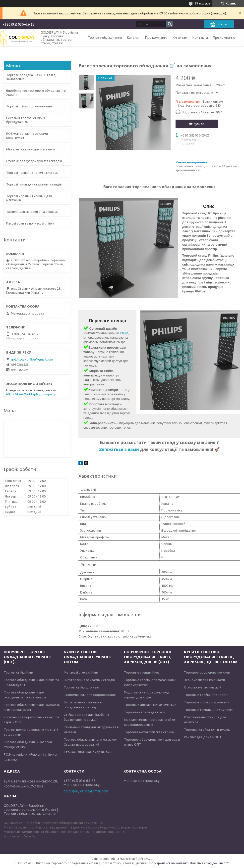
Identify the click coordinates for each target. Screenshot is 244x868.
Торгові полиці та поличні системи (32, 173)
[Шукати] (170, 24)
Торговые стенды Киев (142, 672)
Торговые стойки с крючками (207, 702)
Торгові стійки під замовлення (29, 106)
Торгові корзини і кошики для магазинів (29, 198)
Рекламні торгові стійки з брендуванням (26, 120)
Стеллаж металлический (203, 687)
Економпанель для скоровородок (90, 695)
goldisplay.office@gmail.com (32, 359)
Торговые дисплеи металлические (150, 705)
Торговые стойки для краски (206, 695)
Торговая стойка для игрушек (207, 730)
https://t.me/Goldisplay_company (31, 394)
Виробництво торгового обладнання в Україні (36, 92)
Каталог (134, 38)
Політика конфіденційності (210, 863)
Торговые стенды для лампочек (209, 710)
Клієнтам (180, 38)
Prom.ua (146, 859)
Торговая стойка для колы (145, 712)
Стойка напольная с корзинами (88, 752)
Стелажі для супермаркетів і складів (34, 161)
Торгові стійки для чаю (81, 687)
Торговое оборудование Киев (207, 672)
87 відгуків (202, 3)
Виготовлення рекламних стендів (89, 680)
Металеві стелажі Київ (81, 672)
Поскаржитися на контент (169, 863)
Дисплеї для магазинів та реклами (32, 212)
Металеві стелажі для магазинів (31, 149)
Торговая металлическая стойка (149, 732)
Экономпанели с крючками (204, 680)
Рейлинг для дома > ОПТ (203, 737)
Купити (199, 124)
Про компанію (156, 38)
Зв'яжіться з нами (120, 449)
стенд (124, 333)
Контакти (200, 38)
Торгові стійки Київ (18, 672)
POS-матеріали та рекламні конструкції (27, 136)
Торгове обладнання (105, 38)
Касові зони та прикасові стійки (30, 223)
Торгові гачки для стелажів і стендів (34, 184)
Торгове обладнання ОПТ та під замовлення (31, 77)
